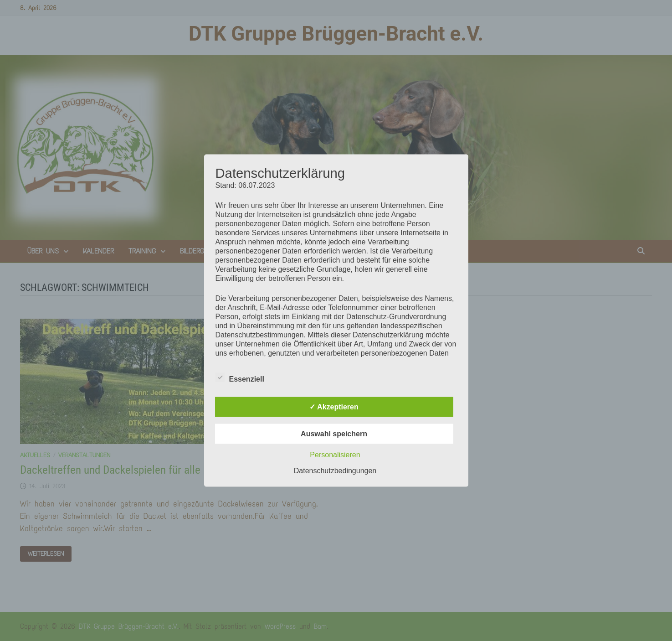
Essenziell (240, 377)
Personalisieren (335, 454)
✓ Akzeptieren (334, 406)
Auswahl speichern (334, 433)
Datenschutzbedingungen (335, 470)
